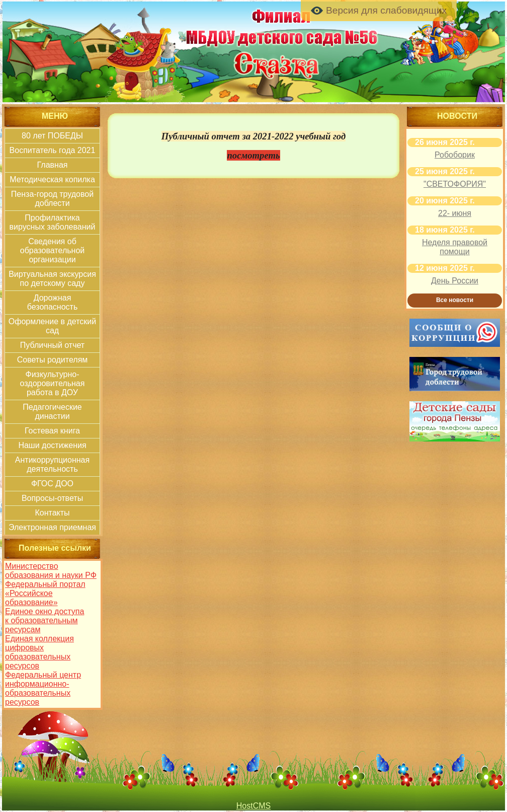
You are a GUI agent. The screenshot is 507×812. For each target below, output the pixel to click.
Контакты (52, 513)
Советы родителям (53, 360)
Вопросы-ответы (52, 498)
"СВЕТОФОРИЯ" (455, 184)
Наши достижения (52, 445)
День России (455, 281)
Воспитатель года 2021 (53, 150)
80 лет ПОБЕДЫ (52, 136)
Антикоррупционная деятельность (52, 464)
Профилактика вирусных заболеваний (53, 222)
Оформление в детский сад (52, 326)
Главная (53, 165)
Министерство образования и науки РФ (51, 571)
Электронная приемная (52, 527)
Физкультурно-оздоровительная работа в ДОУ (53, 383)
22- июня (455, 213)
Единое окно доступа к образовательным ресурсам (45, 620)
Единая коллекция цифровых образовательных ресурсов (39, 652)
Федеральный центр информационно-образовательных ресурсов (43, 688)
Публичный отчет (52, 345)
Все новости (455, 300)
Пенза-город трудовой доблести (52, 199)
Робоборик (455, 155)
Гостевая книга (52, 431)
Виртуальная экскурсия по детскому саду (52, 279)
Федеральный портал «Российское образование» (45, 593)
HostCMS (253, 806)
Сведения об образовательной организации (52, 250)
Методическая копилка (52, 179)
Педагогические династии (52, 412)
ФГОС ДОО (52, 484)
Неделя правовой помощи (455, 247)
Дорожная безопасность (53, 302)
